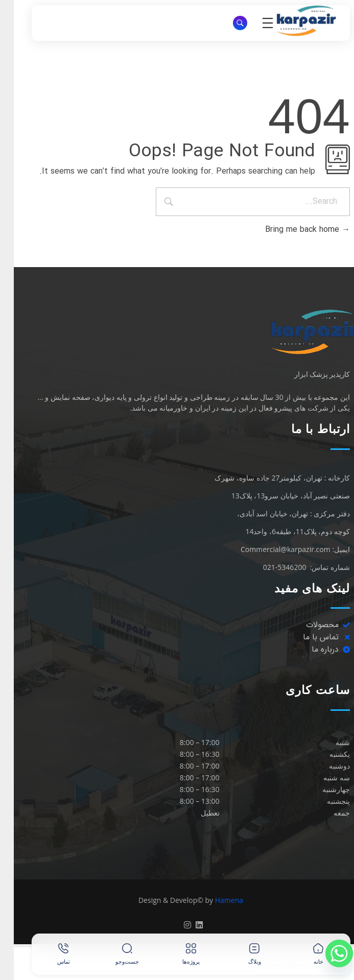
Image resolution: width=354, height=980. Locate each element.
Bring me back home (294, 230)
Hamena (215, 900)
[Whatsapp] (325, 953)
